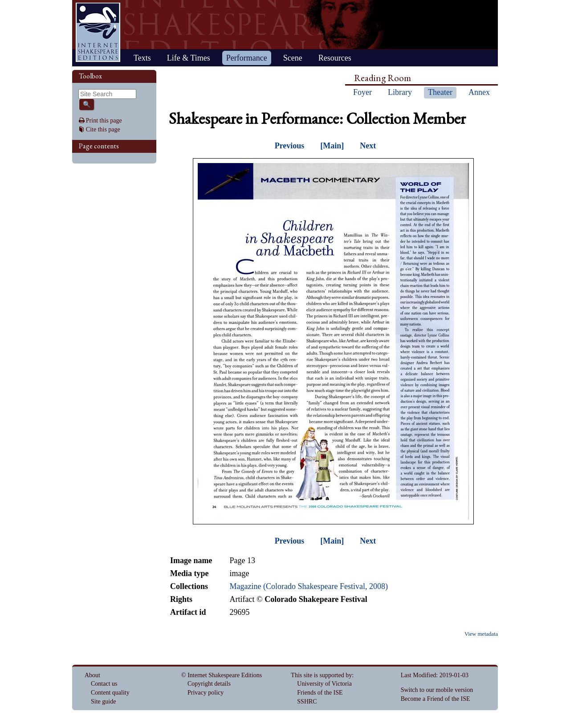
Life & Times (189, 58)
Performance (247, 58)
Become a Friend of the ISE (436, 699)
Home (98, 32)
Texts (142, 58)
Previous (290, 146)
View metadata (481, 634)
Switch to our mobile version (437, 690)
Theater (440, 92)
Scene (293, 58)
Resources (335, 58)
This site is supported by (321, 675)
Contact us (104, 684)
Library (400, 92)
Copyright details (209, 684)
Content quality (110, 693)
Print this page (104, 121)
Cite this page (103, 129)
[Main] (332, 146)
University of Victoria (324, 684)
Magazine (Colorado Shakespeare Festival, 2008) (308, 586)
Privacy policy (206, 693)
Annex (479, 92)
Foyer (362, 92)
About (92, 675)
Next (368, 146)
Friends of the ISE (320, 693)
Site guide (103, 701)
